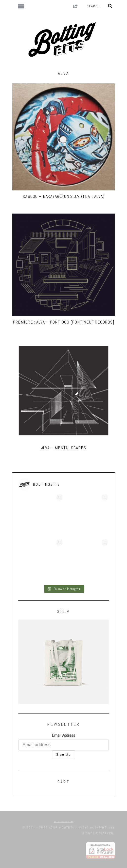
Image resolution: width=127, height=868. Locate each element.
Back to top (63, 821)
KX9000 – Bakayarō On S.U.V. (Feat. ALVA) (64, 196)
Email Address (63, 735)
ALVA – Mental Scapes (64, 448)
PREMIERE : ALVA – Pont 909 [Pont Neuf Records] (63, 322)
